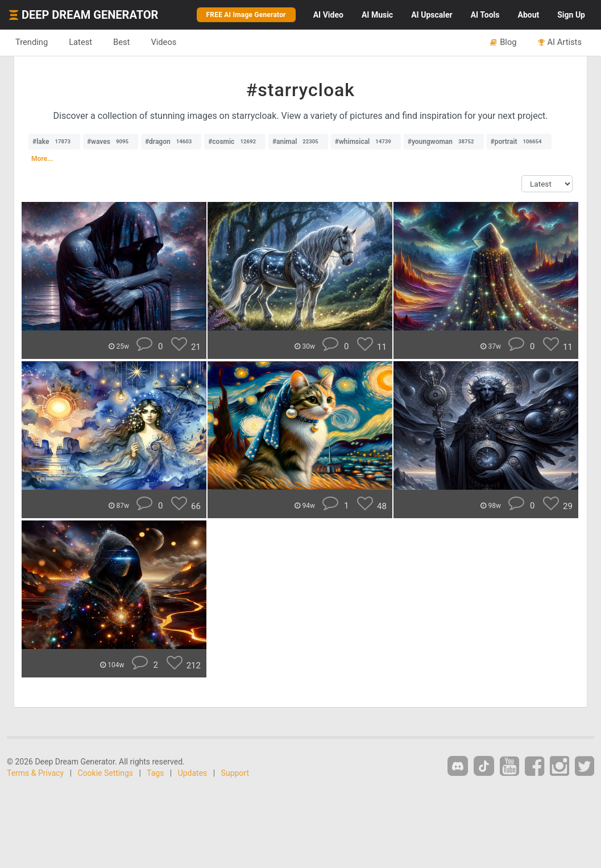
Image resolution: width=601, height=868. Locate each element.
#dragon (171, 142)
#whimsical (366, 142)
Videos (163, 42)
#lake (54, 142)
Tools (485, 15)
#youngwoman (444, 142)
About (528, 15)
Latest (80, 42)
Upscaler (432, 15)
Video (328, 15)
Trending (32, 42)
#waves (111, 142)
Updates (193, 773)
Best (121, 42)
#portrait (519, 142)
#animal (298, 142)
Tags (155, 773)
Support (235, 773)
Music (377, 15)
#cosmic (235, 142)
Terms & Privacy (35, 773)
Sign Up (571, 15)
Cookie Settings (106, 773)
